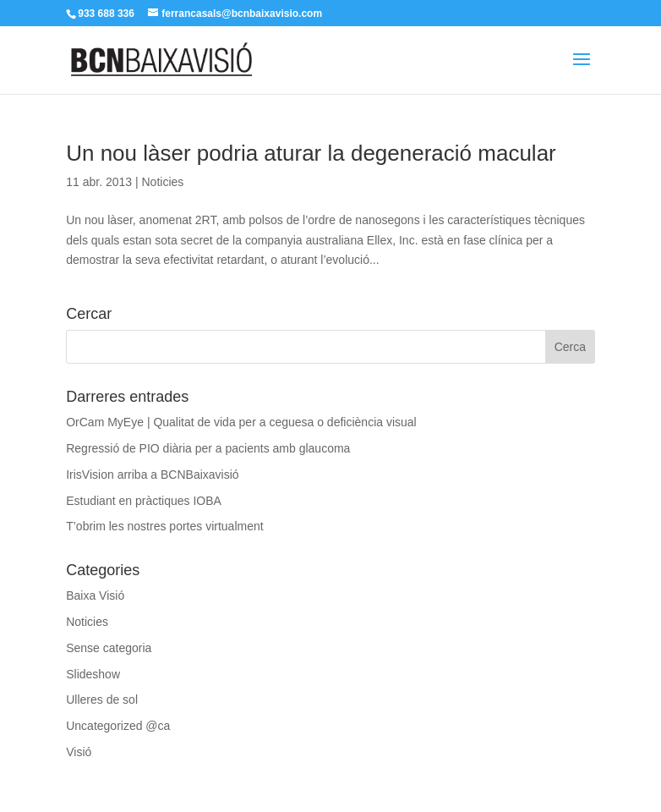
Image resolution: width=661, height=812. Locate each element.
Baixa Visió (95, 595)
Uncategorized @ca (118, 726)
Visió (79, 752)
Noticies (162, 182)
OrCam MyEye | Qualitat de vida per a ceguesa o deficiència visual (241, 422)
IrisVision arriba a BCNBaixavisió (152, 475)
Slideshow (93, 674)
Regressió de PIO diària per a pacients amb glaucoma (208, 448)
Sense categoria (109, 648)
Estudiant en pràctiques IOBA (144, 501)
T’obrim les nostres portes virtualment (164, 526)
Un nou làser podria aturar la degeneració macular (311, 153)
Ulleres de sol (102, 700)
